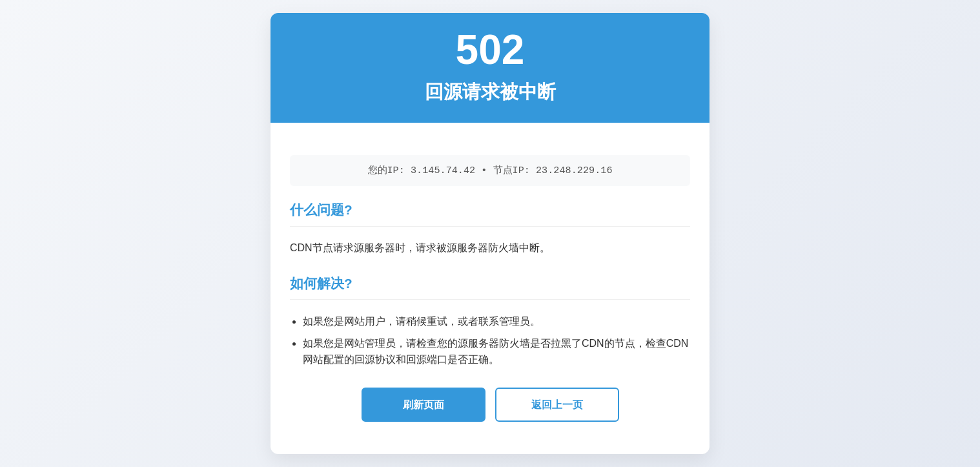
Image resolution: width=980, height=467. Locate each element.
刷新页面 (424, 405)
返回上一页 (557, 405)
